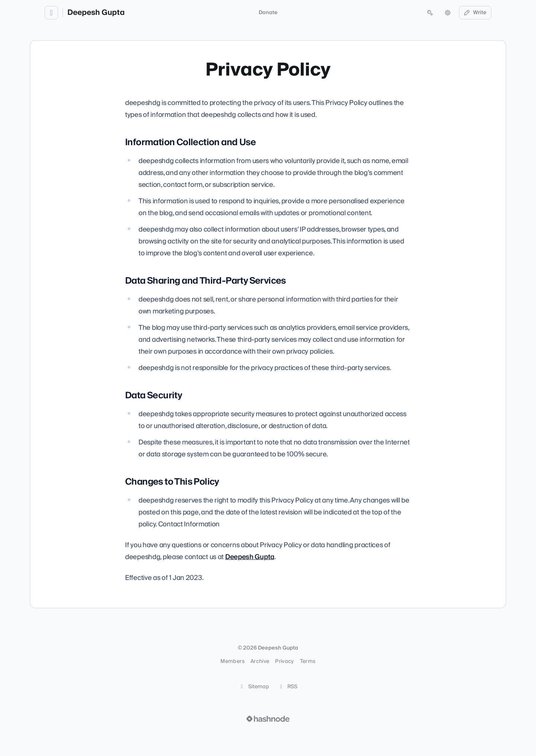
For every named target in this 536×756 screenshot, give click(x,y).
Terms (308, 661)
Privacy (284, 661)
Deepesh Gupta (96, 13)
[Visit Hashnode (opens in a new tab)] (268, 719)
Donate (268, 13)
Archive (260, 661)
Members (232, 661)
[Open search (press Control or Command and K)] (430, 13)
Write (475, 13)
